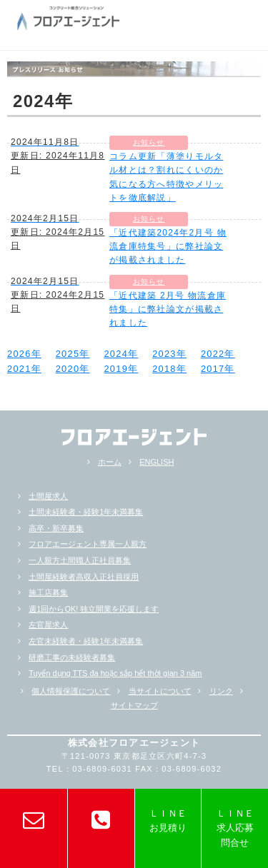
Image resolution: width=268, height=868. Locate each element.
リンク (221, 691)
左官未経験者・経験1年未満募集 (86, 641)
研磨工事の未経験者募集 (72, 657)
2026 (19, 354)
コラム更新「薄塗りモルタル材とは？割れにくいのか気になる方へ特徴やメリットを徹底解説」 (166, 177)
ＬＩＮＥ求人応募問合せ (235, 828)
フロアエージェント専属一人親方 (88, 544)
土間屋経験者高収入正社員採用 (84, 577)
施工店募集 (48, 592)
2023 (164, 354)
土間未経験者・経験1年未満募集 (86, 512)
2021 (19, 369)
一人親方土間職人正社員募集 (80, 560)
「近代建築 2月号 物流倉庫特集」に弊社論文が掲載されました (168, 309)
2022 (213, 354)
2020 (68, 369)
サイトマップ (134, 705)
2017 (213, 369)
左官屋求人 (48, 625)
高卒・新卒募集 (56, 528)
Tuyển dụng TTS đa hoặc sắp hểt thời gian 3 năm (115, 673)
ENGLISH (157, 462)
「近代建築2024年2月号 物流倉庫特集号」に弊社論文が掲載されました (168, 246)
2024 (116, 354)
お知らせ (149, 142)
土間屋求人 (48, 496)
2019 (116, 369)
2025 (68, 354)
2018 (164, 369)
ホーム (110, 462)
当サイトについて (160, 691)
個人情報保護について (71, 691)
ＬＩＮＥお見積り (168, 821)
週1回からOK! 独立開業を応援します (94, 609)
